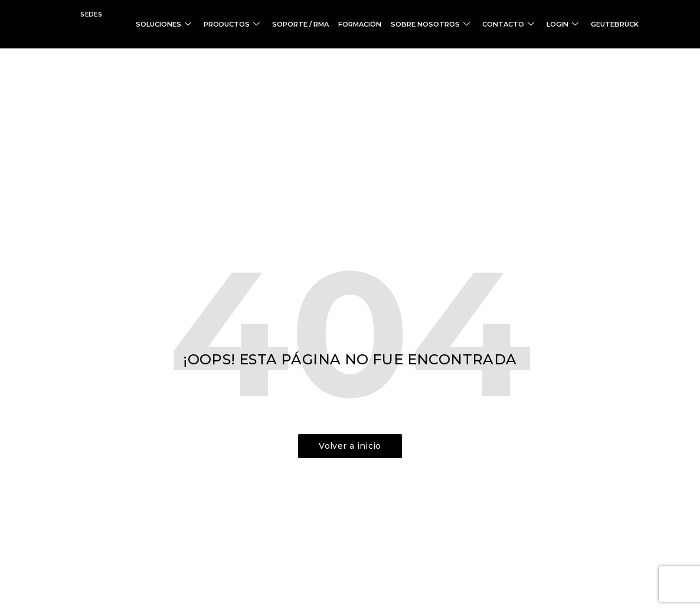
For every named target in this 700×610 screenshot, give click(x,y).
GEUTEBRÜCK (617, 24)
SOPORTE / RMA (324, 24)
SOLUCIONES (195, 24)
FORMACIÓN (379, 24)
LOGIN (569, 24)
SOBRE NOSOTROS (446, 24)
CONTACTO (518, 24)
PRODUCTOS (260, 24)
